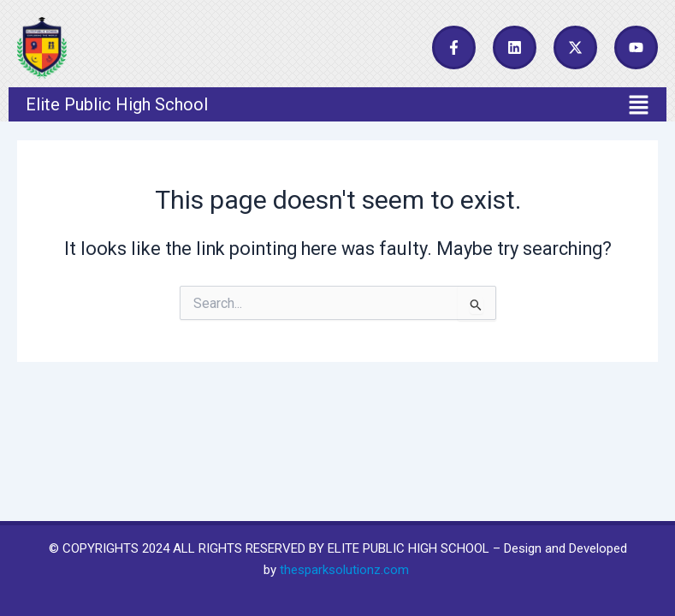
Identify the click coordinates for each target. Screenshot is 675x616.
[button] (337, 104)
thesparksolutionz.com (344, 570)
